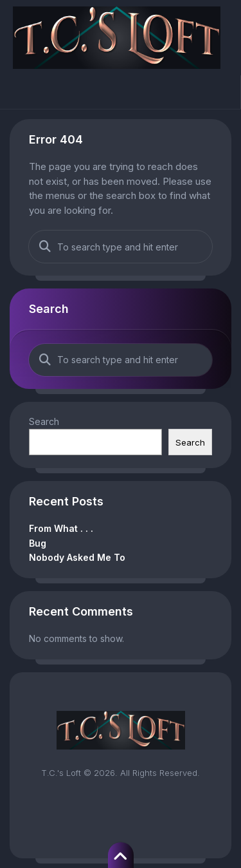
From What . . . (61, 528)
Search (44, 421)
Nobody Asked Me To (77, 557)
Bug (38, 543)
